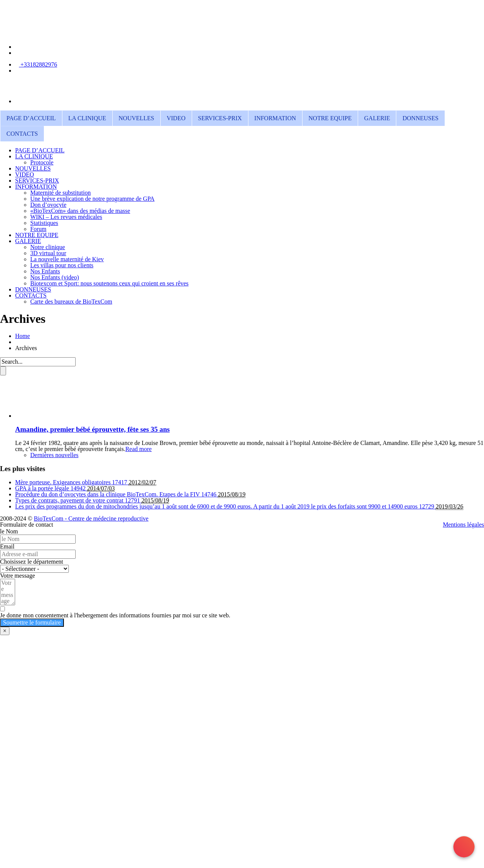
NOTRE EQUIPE (330, 118)
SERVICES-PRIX (220, 118)
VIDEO (176, 118)
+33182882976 (38, 64)
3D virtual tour (48, 253)
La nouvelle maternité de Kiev (67, 259)
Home (22, 336)
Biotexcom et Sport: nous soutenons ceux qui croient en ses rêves (109, 283)
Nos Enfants (45, 271)
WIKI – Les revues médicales (66, 217)
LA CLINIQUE (87, 118)
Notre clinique (48, 247)
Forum (38, 229)
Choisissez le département (32, 562)
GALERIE (377, 118)
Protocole (42, 162)
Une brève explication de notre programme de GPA (92, 199)
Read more (138, 449)
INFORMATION (275, 118)
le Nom (9, 531)
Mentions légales (463, 525)
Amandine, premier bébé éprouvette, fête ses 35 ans (92, 429)
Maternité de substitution (60, 193)
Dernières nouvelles (54, 455)
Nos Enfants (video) (55, 277)
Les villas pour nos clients (62, 265)
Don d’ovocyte (48, 205)
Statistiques (44, 223)
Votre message (18, 576)
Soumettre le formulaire (32, 622)
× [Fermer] (5, 631)
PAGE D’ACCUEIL (31, 118)
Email (7, 546)
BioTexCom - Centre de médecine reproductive (91, 518)
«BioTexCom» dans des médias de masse (80, 211)
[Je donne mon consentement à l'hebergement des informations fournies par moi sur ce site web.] (242, 612)
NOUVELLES (137, 118)
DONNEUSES (420, 118)
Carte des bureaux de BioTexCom (71, 301)
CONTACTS (22, 134)
